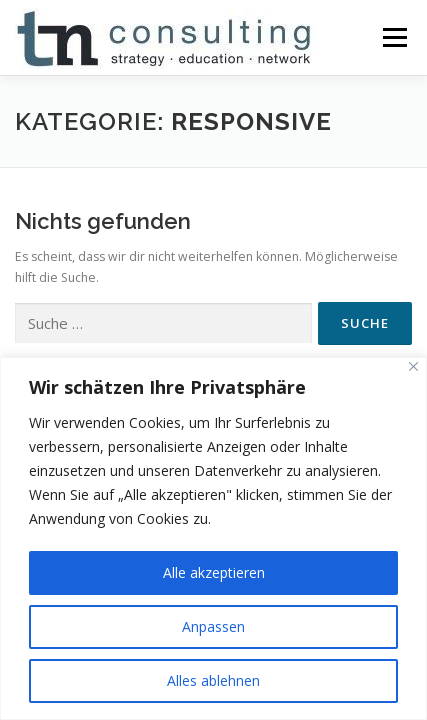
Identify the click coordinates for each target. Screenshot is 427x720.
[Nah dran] (413, 366)
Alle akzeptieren (214, 572)
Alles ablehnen (213, 680)
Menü (393, 37)
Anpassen (213, 626)
